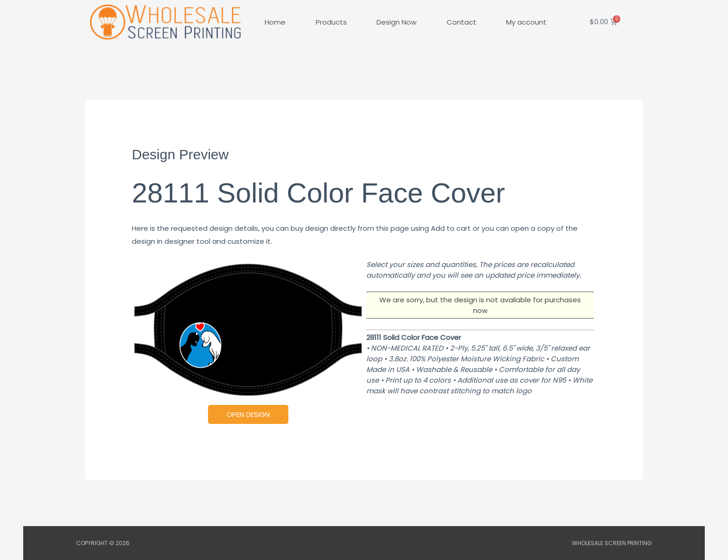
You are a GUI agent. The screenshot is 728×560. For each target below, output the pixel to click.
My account (526, 22)
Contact (461, 22)
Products (331, 22)
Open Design (248, 414)
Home (275, 22)
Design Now (396, 22)
